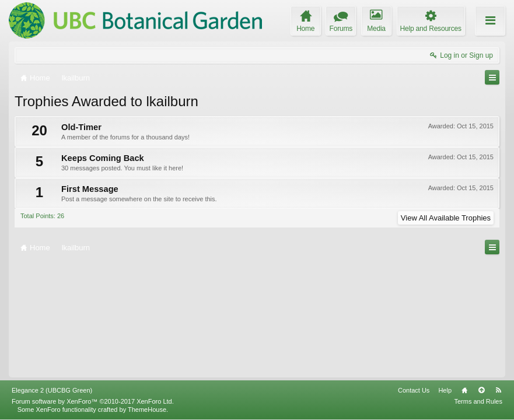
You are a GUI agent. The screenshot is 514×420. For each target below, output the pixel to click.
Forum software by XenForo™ (93, 401)
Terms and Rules (478, 401)
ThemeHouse (147, 409)
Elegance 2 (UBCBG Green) (52, 390)
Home (464, 390)
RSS (498, 390)
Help (445, 390)
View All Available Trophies (446, 218)
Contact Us (414, 390)
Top (481, 390)
